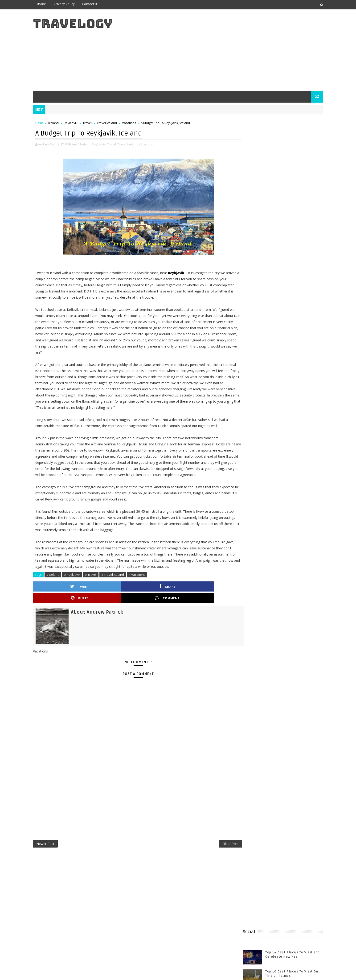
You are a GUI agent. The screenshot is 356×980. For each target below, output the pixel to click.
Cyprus (244, 453)
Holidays (281, 453)
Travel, (119, 144)
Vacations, (153, 144)
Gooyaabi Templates (134, 973)
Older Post (214, 863)
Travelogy (80, 24)
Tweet (66, 617)
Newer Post (53, 863)
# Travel (98, 605)
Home (49, 4)
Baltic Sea (246, 437)
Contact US (98, 4)
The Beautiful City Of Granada (284, 293)
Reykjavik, (106, 144)
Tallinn (289, 461)
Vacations (136, 123)
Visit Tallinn (300, 484)
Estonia (262, 453)
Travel (94, 123)
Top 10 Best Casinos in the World (266, 476)
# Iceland (60, 605)
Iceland (61, 123)
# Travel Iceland (120, 605)
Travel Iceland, (135, 144)
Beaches (267, 437)
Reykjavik (78, 123)
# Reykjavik (80, 605)
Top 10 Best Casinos (255, 468)
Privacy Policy (71, 4)
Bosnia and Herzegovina (258, 445)
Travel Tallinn (250, 484)
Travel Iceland (114, 123)
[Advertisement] (230, 50)
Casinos (291, 445)
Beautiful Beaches (294, 437)
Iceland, (93, 144)
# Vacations (144, 605)
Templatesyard (80, 973)
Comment (207, 617)
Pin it (160, 617)
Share (113, 617)
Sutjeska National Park (258, 461)
